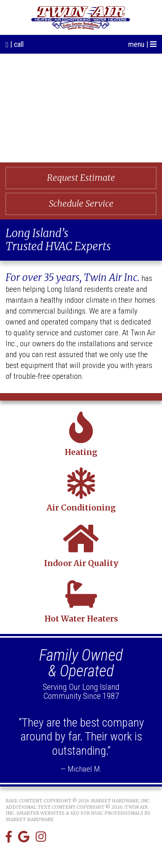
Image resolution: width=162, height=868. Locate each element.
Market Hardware (30, 819)
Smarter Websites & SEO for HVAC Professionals (80, 813)
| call (15, 44)
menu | (142, 44)
